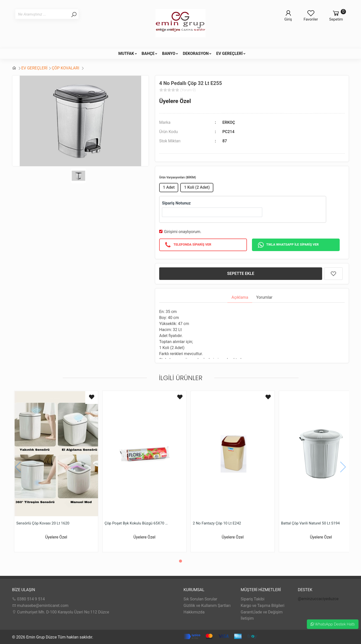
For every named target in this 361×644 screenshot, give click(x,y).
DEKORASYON (196, 53)
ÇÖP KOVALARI (66, 68)
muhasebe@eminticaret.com (40, 606)
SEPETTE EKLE (241, 274)
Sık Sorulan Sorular (200, 599)
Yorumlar (264, 297)
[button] (180, 561)
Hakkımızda (194, 612)
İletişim (247, 618)
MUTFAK (126, 53)
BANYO (169, 53)
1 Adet (169, 187)
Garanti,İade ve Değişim (262, 612)
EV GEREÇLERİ (229, 53)
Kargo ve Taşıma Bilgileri (262, 606)
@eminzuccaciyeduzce (318, 599)
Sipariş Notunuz (176, 203)
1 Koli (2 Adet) (197, 187)
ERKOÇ (229, 122)
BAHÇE (148, 53)
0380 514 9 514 (28, 599)
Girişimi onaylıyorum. (183, 232)
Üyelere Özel (175, 101)
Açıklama (240, 297)
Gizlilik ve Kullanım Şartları (207, 606)
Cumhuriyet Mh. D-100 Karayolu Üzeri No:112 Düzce (61, 612)
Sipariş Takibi (253, 599)
